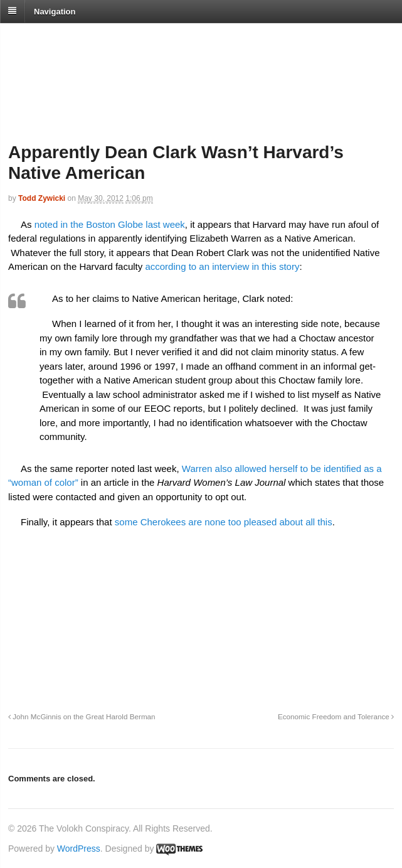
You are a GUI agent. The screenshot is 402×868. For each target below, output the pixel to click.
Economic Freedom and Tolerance (336, 716)
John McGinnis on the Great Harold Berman (82, 716)
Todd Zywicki (42, 198)
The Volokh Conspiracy (97, 39)
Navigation (55, 11)
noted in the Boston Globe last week (108, 224)
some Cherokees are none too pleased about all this (222, 522)
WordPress (79, 849)
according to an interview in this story (222, 266)
